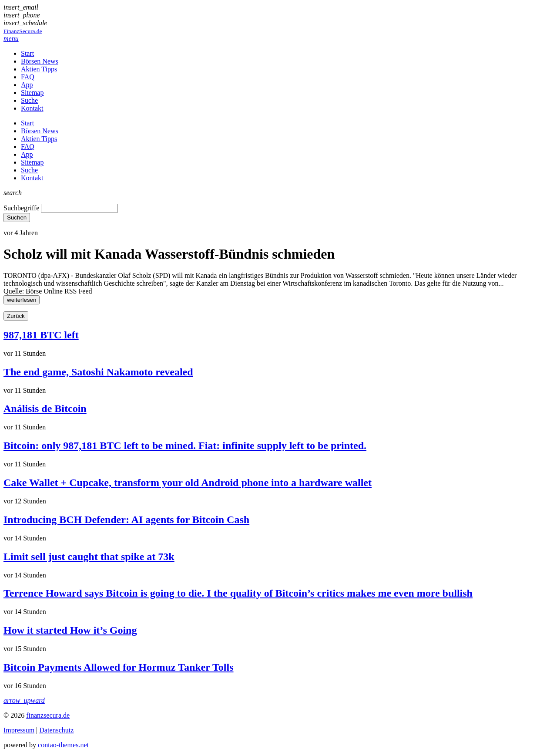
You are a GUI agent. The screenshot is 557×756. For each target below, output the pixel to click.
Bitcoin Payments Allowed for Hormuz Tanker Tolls (119, 667)
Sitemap (32, 93)
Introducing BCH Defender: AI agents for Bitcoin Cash (126, 520)
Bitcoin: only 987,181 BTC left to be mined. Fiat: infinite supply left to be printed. (185, 445)
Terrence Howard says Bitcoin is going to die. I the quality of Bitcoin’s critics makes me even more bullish (238, 593)
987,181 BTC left (41, 335)
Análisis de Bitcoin (45, 408)
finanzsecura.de (48, 715)
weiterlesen (22, 300)
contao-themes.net (63, 745)
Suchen (17, 218)
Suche (29, 100)
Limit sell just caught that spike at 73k (89, 557)
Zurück (16, 316)
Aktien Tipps (39, 69)
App (27, 85)
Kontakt (32, 108)
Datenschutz (56, 730)
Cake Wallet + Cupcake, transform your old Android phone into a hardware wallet (188, 483)
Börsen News (40, 61)
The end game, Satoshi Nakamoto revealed (98, 372)
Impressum (19, 730)
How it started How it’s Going (70, 630)
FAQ (28, 77)
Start (27, 53)
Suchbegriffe (21, 208)
